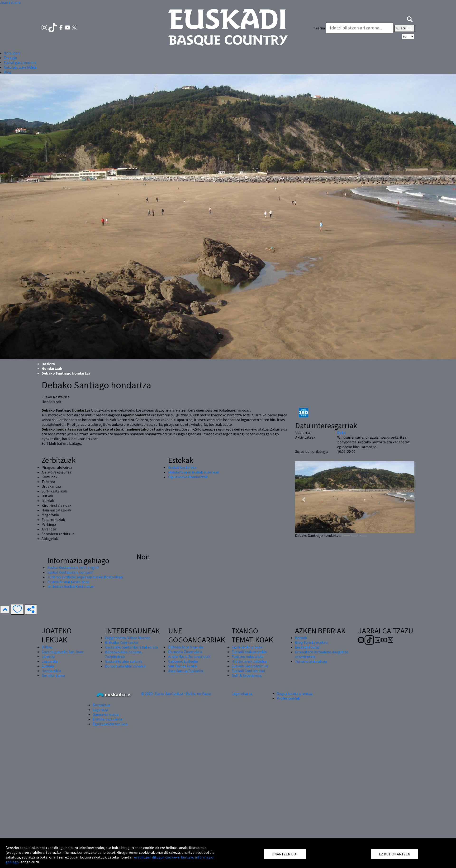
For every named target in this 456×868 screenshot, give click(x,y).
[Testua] (360, 28)
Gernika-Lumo (53, 675)
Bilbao (47, 647)
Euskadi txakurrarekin (249, 652)
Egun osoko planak (247, 647)
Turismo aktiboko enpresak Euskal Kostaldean (85, 577)
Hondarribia (51, 671)
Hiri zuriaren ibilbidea (249, 661)
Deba (341, 432)
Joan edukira (10, 2)
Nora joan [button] (12, 53)
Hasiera (48, 364)
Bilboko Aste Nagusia (185, 647)
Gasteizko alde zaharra (124, 661)
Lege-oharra (242, 693)
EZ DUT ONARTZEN (395, 854)
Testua (319, 28)
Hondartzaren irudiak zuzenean (194, 472)
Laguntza (100, 710)
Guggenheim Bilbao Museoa (128, 638)
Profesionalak (288, 698)
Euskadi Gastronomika (250, 666)
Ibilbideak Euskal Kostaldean (71, 586)
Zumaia (48, 666)
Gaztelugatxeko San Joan (62, 652)
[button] (410, 19)
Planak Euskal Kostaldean (68, 582)
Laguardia (50, 661)
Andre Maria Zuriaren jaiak (189, 656)
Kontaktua (101, 705)
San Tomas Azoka (182, 666)
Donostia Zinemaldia (185, 652)
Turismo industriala (247, 656)
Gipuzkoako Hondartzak (188, 477)
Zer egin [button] (10, 58)
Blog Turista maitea (311, 642)
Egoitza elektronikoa (110, 724)
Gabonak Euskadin (183, 661)
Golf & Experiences (247, 675)
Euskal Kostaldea (182, 467)
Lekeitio (48, 656)
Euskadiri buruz (307, 647)
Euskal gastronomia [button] (20, 62)
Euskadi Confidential (248, 671)
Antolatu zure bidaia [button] (20, 67)
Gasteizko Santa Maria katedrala (131, 647)
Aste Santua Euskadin (185, 671)
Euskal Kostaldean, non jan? (70, 572)
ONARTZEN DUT (285, 854)
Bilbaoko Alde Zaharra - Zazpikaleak (124, 654)
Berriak (301, 638)
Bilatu (404, 28)
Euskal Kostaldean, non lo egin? (73, 567)
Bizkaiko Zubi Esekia (121, 642)
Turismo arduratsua (311, 661)
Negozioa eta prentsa (294, 693)
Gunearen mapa (105, 714)
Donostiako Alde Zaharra (125, 666)
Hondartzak (52, 368)
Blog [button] (7, 72)
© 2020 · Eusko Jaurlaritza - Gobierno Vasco (176, 693)
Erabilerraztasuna (107, 719)
